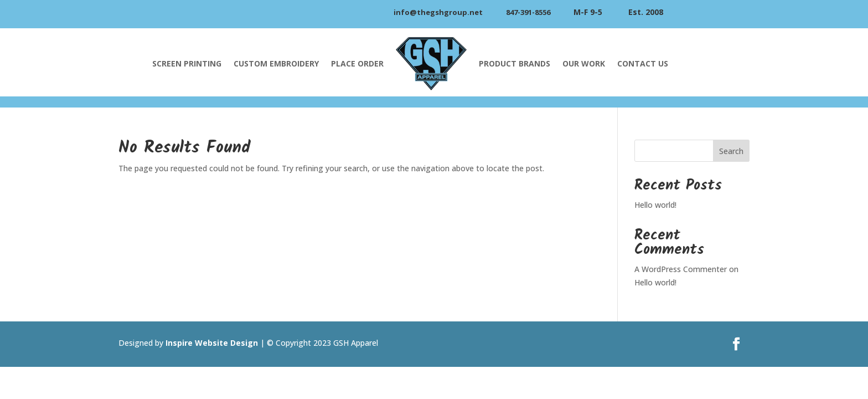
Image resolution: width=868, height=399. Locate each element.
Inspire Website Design (212, 343)
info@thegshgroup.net (438, 12)
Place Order (357, 63)
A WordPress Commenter (681, 269)
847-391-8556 (528, 12)
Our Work (584, 63)
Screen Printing (187, 63)
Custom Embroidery (276, 63)
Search (731, 151)
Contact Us (643, 63)
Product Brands (515, 63)
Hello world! (655, 205)
